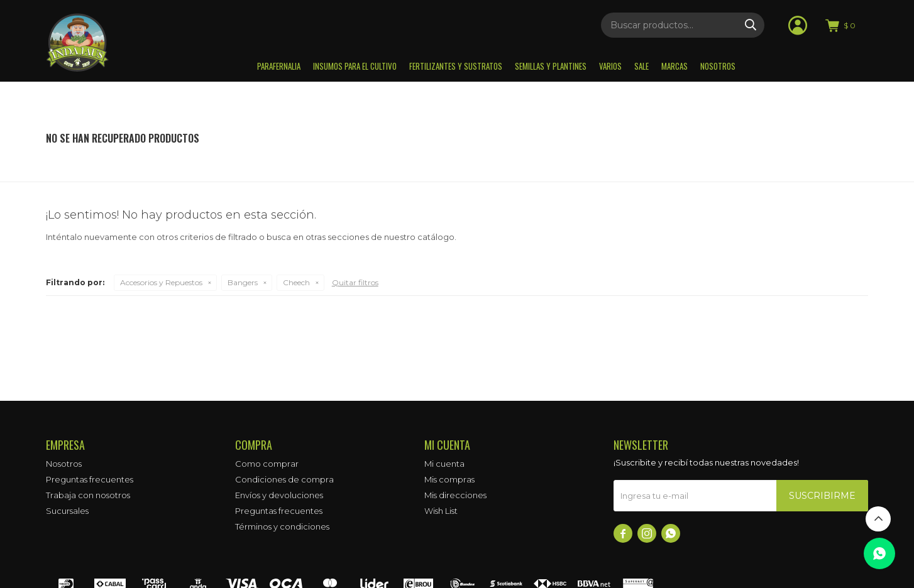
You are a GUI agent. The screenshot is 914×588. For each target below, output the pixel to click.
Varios (610, 66)
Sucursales (67, 511)
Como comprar (267, 464)
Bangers (243, 282)
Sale (641, 66)
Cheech (296, 282)
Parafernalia (279, 66)
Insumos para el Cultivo (355, 66)
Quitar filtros (355, 282)
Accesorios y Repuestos (161, 282)
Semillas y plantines (551, 66)
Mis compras (449, 479)
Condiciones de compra (284, 479)
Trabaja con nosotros (88, 495)
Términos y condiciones (282, 526)
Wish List (441, 511)
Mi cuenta (444, 464)
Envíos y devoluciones (279, 495)
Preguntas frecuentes (90, 479)
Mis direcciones (455, 495)
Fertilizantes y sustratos (456, 66)
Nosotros (718, 66)
